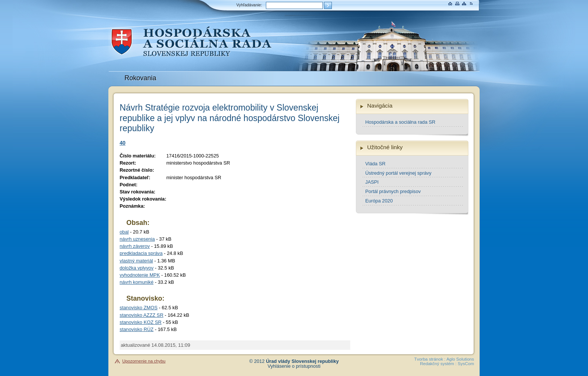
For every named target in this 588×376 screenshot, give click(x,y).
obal (124, 232)
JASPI (372, 182)
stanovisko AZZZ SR (142, 315)
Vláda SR (375, 164)
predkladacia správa (141, 253)
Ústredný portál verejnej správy (398, 173)
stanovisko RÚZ (136, 329)
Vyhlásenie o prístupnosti (294, 366)
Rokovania (140, 78)
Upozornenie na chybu (144, 361)
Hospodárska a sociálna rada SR (400, 122)
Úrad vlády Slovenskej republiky (302, 361)
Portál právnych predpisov (393, 191)
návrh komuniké (136, 282)
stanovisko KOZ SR (141, 322)
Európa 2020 (379, 201)
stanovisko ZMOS (139, 308)
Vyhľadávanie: (249, 5)
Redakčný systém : (438, 364)
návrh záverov (135, 246)
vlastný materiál (136, 261)
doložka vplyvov (136, 268)
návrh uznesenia (137, 239)
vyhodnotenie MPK (140, 275)
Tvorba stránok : (430, 359)
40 (123, 143)
